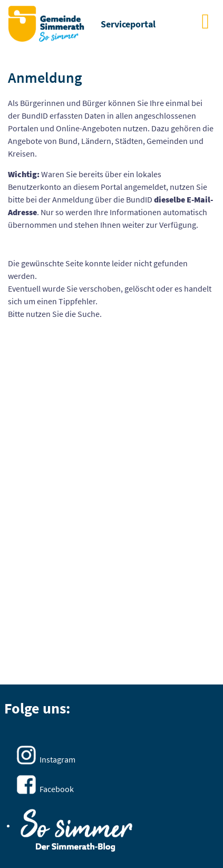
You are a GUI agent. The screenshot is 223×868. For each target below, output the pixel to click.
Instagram (57, 759)
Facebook (57, 789)
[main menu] (205, 21)
